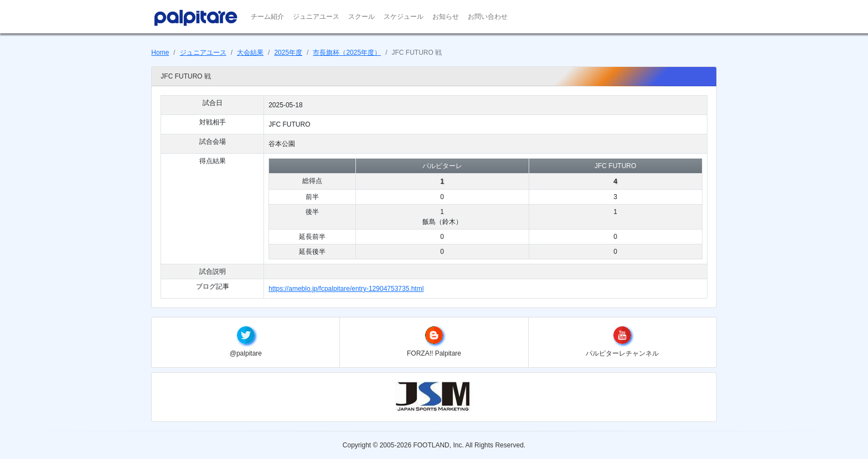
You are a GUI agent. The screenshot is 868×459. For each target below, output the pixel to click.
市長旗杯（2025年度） (347, 53)
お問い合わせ (488, 17)
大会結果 (250, 53)
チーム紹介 (267, 17)
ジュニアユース (316, 17)
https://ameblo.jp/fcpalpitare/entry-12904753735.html (346, 289)
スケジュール (404, 17)
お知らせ (446, 17)
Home (160, 53)
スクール (361, 17)
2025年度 (288, 53)
